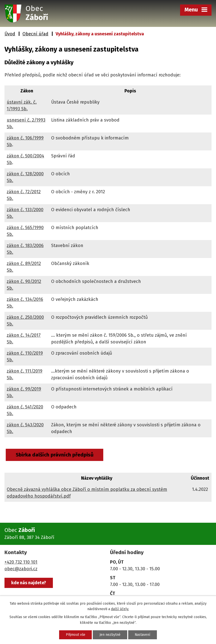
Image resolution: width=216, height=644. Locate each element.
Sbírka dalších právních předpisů (55, 455)
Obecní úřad (35, 34)
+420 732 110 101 (21, 562)
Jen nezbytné (110, 635)
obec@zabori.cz (21, 569)
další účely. (120, 609)
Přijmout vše (75, 635)
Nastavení (143, 635)
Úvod (10, 34)
